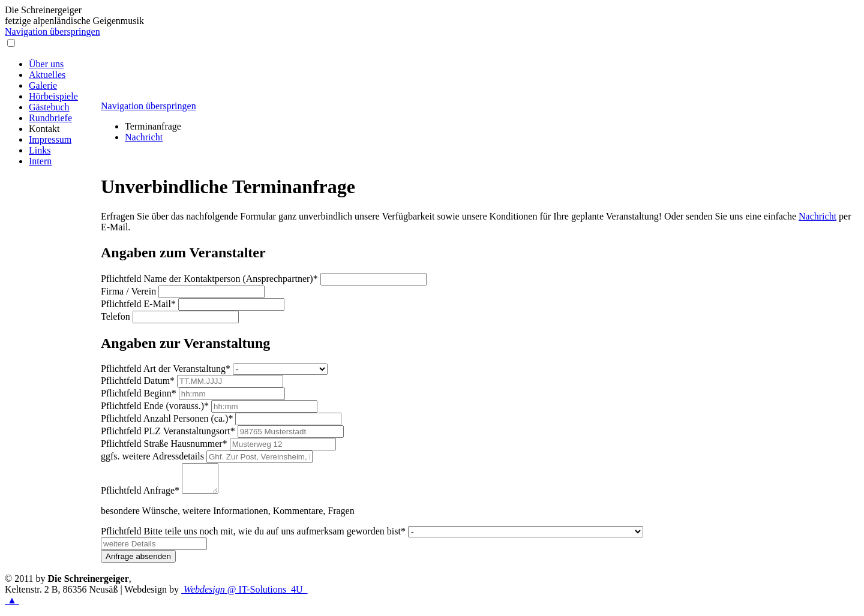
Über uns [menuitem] (46, 64)
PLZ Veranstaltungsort (168, 431)
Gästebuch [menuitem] (49, 107)
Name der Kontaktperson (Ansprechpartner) (209, 279)
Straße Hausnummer (164, 444)
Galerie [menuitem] (43, 85)
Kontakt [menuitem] (44, 129)
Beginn (139, 393)
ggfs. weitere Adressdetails (152, 456)
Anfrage (140, 496)
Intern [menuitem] (40, 161)
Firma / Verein (128, 291)
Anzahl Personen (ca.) (167, 418)
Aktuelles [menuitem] (47, 75)
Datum (138, 381)
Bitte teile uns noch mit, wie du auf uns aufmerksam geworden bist (253, 537)
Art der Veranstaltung (166, 369)
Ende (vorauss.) (155, 406)
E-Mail (138, 304)
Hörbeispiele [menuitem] (53, 96)
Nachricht (144, 137)
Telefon (115, 316)
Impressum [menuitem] (50, 139)
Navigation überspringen (52, 31)
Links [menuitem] (40, 150)
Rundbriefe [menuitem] (50, 118)
